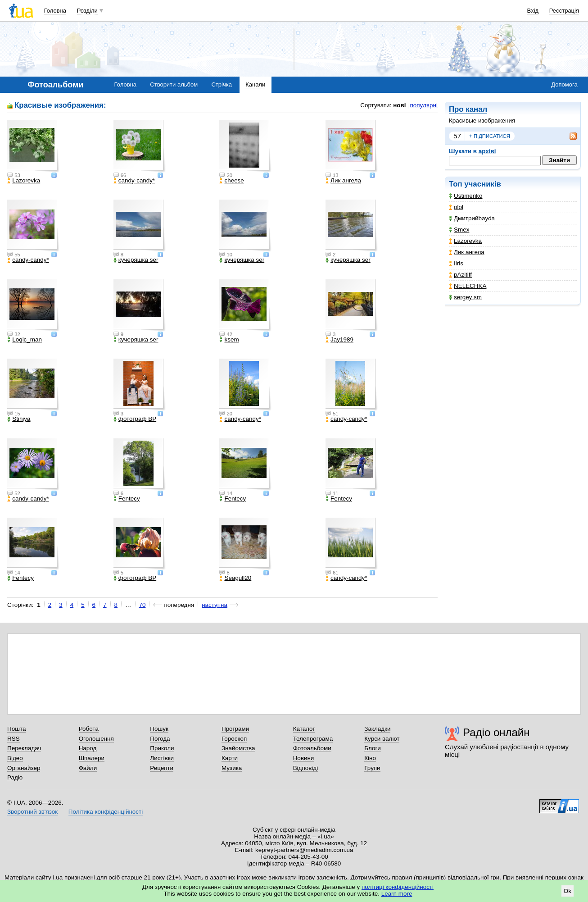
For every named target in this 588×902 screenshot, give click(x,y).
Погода (160, 739)
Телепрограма (313, 739)
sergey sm (465, 297)
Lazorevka (465, 241)
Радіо (15, 777)
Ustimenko (466, 196)
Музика (232, 768)
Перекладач (24, 748)
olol (456, 207)
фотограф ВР (135, 419)
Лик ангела (467, 252)
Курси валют (382, 739)
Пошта (16, 729)
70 (142, 605)
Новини (304, 758)
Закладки (377, 729)
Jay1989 (339, 340)
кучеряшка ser (136, 260)
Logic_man (25, 340)
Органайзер (24, 768)
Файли (88, 768)
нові (399, 105)
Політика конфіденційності (106, 812)
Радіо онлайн (496, 732)
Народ (88, 748)
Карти (230, 758)
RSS (14, 739)
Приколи (162, 748)
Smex (459, 230)
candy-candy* (134, 181)
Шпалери (92, 758)
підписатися (489, 136)
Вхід (533, 11)
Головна (55, 11)
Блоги (373, 748)
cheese (231, 181)
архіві (487, 151)
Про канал (468, 109)
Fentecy (127, 499)
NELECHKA (468, 286)
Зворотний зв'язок (32, 812)
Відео (15, 758)
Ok (568, 891)
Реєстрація (564, 11)
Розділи (87, 11)
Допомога (564, 84)
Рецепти (162, 768)
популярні (424, 105)
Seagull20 (235, 578)
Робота (89, 729)
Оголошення (96, 739)
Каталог (304, 729)
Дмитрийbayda (472, 218)
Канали (255, 84)
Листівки (162, 758)
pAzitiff (460, 275)
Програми (235, 729)
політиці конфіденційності (398, 887)
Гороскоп (234, 739)
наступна (215, 605)
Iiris (456, 263)
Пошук (159, 729)
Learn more (397, 894)
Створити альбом (174, 84)
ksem (229, 340)
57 (457, 136)
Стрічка (221, 84)
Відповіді (306, 768)
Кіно (370, 758)
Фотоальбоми (312, 748)
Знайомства (238, 748)
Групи (372, 768)
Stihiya (19, 419)
